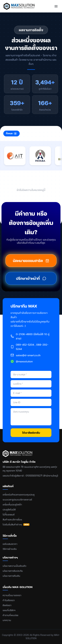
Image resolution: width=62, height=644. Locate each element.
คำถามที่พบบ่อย (10, 615)
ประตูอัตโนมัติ (9, 510)
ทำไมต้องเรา (9, 600)
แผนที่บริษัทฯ (9, 610)
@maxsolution (24, 362)
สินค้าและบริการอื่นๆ (12, 519)
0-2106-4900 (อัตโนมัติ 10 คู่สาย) (33, 337)
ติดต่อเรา (7, 605)
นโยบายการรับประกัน (13, 571)
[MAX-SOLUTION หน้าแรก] (19, 6)
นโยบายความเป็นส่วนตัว (14, 566)
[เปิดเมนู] (56, 6)
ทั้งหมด (11, 134)
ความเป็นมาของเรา (12, 595)
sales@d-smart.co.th (28, 356)
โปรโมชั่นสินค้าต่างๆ (16, 524)
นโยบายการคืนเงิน (11, 576)
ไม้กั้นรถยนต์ (9, 514)
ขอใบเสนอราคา (10, 544)
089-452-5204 (25, 345)
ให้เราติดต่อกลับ (31, 433)
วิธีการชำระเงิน (10, 549)
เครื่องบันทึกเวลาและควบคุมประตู (19, 495)
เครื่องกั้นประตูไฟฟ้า (12, 505)
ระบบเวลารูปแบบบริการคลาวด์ (17, 500)
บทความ (7, 620)
